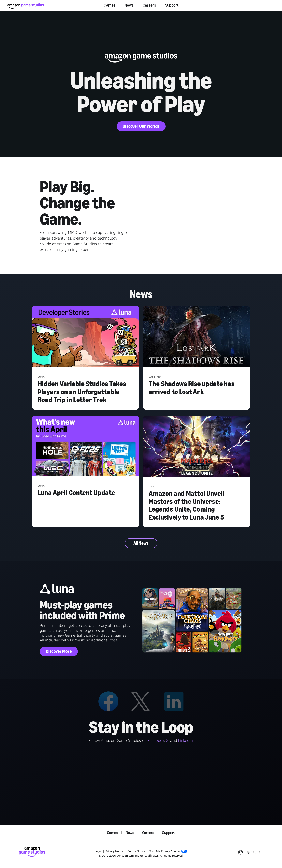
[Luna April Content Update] (86, 446)
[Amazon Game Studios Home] (26, 6)
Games (110, 5)
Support (172, 5)
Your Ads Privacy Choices (168, 851)
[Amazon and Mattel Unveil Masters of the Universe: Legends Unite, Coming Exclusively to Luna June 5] (197, 447)
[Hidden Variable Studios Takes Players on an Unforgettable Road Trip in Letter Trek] (86, 337)
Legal (98, 851)
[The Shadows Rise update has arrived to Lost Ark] (197, 337)
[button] (251, 852)
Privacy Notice (114, 851)
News (129, 5)
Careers (149, 5)
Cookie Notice (136, 851)
